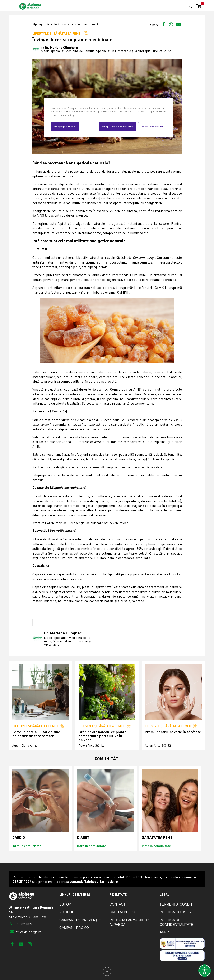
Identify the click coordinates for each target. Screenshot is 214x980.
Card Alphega (122, 912)
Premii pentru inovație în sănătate (173, 732)
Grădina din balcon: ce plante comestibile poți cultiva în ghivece (103, 736)
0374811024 (21, 924)
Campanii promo (74, 928)
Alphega (38, 24)
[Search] (190, 6)
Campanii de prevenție (80, 920)
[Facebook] (12, 944)
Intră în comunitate (27, 846)
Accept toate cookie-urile (117, 126)
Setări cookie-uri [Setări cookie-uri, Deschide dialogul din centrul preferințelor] (152, 126)
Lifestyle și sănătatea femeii (79, 24)
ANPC (164, 932)
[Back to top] (107, 971)
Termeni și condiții (177, 904)
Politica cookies (175, 912)
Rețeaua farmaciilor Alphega (129, 922)
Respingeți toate (65, 126)
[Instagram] (30, 944)
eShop (65, 904)
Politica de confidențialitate (176, 922)
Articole (52, 24)
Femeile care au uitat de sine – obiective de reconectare (38, 734)
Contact (117, 904)
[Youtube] (21, 944)
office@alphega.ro (25, 932)
